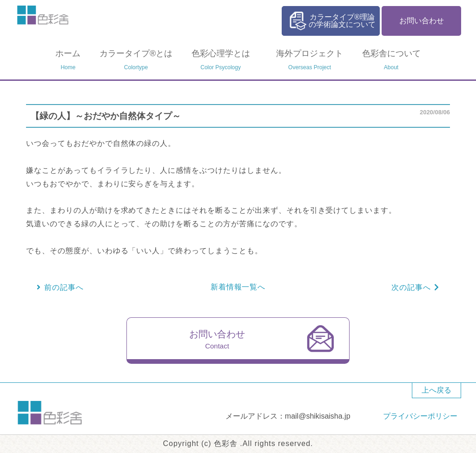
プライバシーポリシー (420, 416)
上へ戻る (436, 390)
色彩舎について (391, 61)
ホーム (68, 61)
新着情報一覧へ (238, 287)
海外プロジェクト (310, 61)
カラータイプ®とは (136, 61)
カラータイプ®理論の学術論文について (342, 21)
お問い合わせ (422, 21)
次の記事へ (411, 287)
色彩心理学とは (221, 61)
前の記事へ (64, 287)
